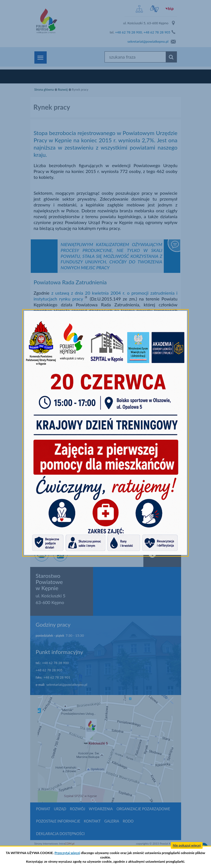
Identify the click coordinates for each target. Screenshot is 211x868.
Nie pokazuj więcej (187, 845)
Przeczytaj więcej (67, 853)
